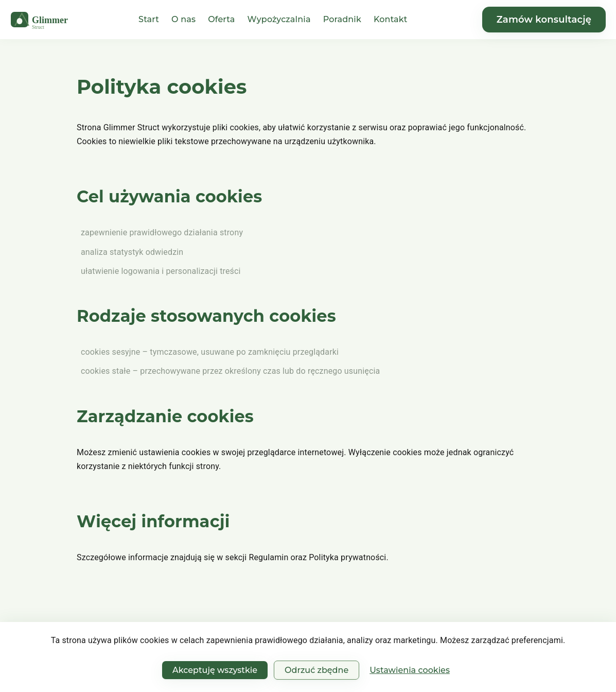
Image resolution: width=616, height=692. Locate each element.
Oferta (221, 19)
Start (149, 19)
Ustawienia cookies (410, 670)
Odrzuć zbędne (316, 670)
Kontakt (391, 19)
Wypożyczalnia (279, 19)
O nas (183, 19)
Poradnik (342, 19)
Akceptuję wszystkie (215, 670)
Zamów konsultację (544, 20)
